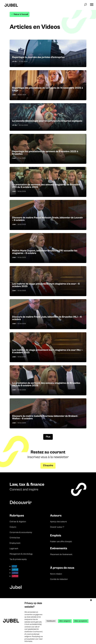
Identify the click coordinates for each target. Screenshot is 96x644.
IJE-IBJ (15, 62)
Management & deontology (21, 554)
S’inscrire (48, 466)
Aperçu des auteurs (58, 522)
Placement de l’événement (61, 554)
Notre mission (56, 574)
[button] (92, 4)
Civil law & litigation (18, 522)
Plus (48, 437)
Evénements (59, 548)
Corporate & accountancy (21, 532)
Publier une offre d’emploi (61, 542)
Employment (15, 543)
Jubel (14, 95)
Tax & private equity (18, 559)
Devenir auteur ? (57, 527)
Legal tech (14, 549)
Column (13, 527)
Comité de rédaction (59, 579)
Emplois (56, 536)
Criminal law (15, 538)
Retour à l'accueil (21, 14)
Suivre (20, 566)
